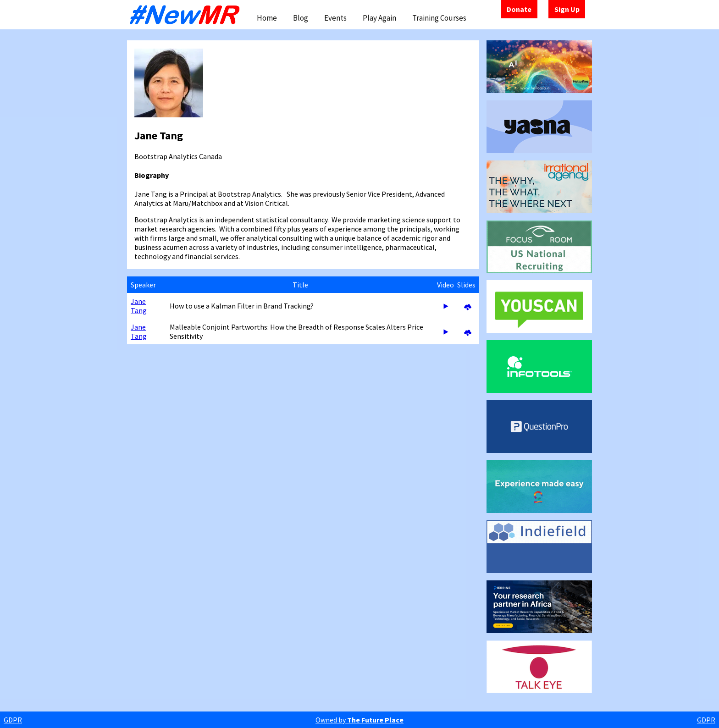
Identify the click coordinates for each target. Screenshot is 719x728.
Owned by (359, 720)
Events (335, 18)
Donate (519, 9)
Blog (301, 18)
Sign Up (567, 9)
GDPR (13, 720)
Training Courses (439, 18)
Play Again (379, 18)
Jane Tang (139, 306)
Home (267, 18)
